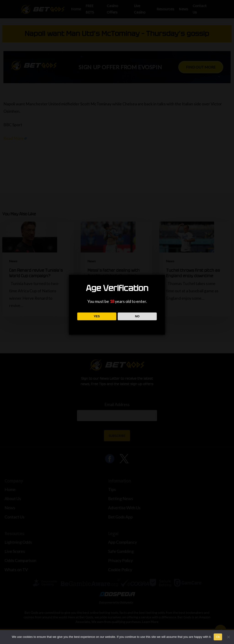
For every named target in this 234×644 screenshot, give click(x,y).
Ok (218, 637)
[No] (228, 637)
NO (137, 316)
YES (97, 316)
